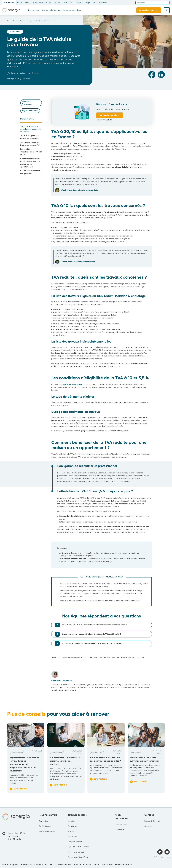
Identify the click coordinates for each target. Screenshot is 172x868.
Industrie (68, 3)
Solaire (71, 832)
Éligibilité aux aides (30, 111)
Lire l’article (19, 789)
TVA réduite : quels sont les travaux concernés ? (30, 144)
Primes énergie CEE (76, 852)
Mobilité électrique (47, 832)
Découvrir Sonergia (152, 821)
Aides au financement (27, 103)
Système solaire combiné (78, 847)
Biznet (129, 865)
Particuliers (9, 3)
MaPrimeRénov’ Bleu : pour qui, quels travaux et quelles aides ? (106, 759)
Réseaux (103, 3)
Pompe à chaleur (75, 842)
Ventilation (72, 837)
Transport (79, 3)
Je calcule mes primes (149, 10)
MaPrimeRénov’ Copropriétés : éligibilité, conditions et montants (65, 761)
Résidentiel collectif (42, 3)
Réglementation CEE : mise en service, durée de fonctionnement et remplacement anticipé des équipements (24, 764)
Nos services (33, 10)
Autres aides (15, 32)
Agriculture (91, 3)
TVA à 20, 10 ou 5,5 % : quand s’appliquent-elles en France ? (31, 129)
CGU (51, 865)
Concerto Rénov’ (122, 825)
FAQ (76, 865)
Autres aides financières (78, 857)
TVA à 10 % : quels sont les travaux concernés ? (30, 137)
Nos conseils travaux (51, 10)
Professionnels (24, 3)
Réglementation (17, 752)
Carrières (148, 826)
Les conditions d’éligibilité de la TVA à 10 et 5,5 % (31, 152)
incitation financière (73, 385)
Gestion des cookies (103, 865)
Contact (149, 815)
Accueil (10, 21)
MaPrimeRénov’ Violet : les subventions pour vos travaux (145, 759)
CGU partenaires (64, 865)
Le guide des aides (72, 10)
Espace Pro (119, 830)
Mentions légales (10, 865)
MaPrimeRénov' (57, 752)
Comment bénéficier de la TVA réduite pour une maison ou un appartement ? (30, 163)
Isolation (71, 821)
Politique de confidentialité (34, 865)
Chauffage (72, 826)
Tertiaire (57, 3)
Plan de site (86, 865)
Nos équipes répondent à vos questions (31, 172)
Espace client (167, 10)
